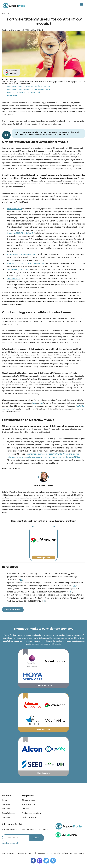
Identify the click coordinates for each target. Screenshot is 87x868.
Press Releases (9, 813)
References (13, 95)
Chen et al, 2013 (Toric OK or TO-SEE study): (26, 263)
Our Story (6, 804)
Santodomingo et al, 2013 (18, 269)
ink (21, 580)
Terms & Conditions (30, 853)
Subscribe (37, 838)
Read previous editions (12, 843)
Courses (25, 809)
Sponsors (6, 817)
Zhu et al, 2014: (14, 279)
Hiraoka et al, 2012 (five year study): (22, 254)
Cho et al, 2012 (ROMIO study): (20, 233)
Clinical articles (28, 800)
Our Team (6, 809)
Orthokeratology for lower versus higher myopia (29, 86)
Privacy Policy (46, 853)
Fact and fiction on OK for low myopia (25, 92)
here (34, 403)
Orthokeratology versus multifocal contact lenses (30, 89)
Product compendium (31, 813)
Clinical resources (30, 817)
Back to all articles (13, 610)
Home (5, 800)
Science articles (29, 804)
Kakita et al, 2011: (14, 209)
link (75, 586)
